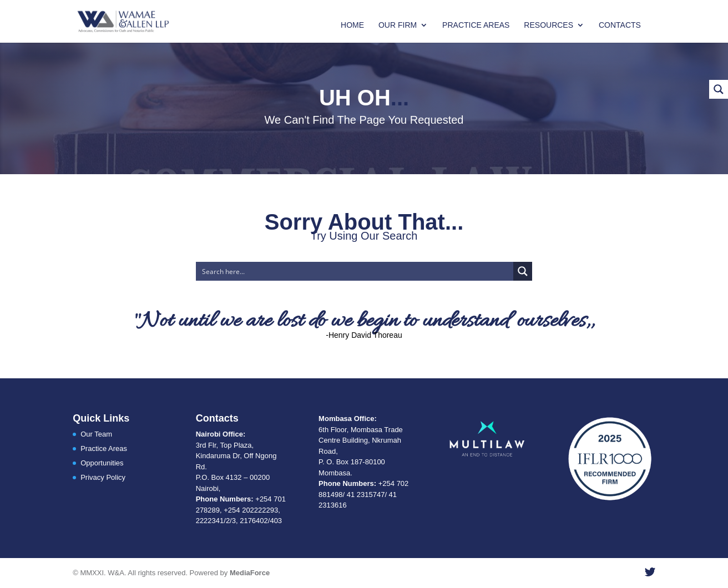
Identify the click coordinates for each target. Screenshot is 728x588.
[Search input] (355, 271)
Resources (548, 25)
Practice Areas (476, 25)
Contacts (620, 25)
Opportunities (102, 463)
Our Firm (398, 25)
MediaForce (250, 573)
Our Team (96, 434)
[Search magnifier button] (523, 271)
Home (352, 25)
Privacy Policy (103, 477)
